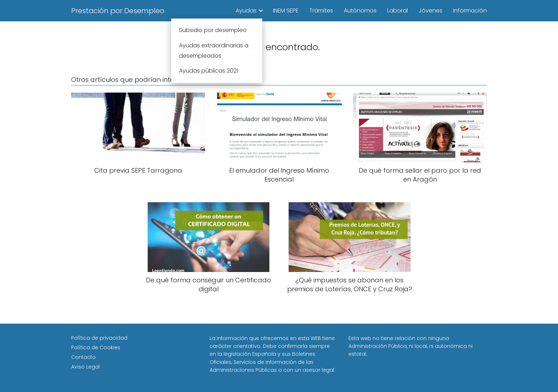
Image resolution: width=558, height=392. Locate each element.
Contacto (83, 357)
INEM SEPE (286, 11)
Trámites (321, 11)
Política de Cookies (96, 347)
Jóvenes (430, 11)
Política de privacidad (99, 338)
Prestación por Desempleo (118, 11)
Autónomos (360, 11)
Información (470, 11)
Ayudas (246, 11)
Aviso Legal (85, 367)
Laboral (398, 11)
